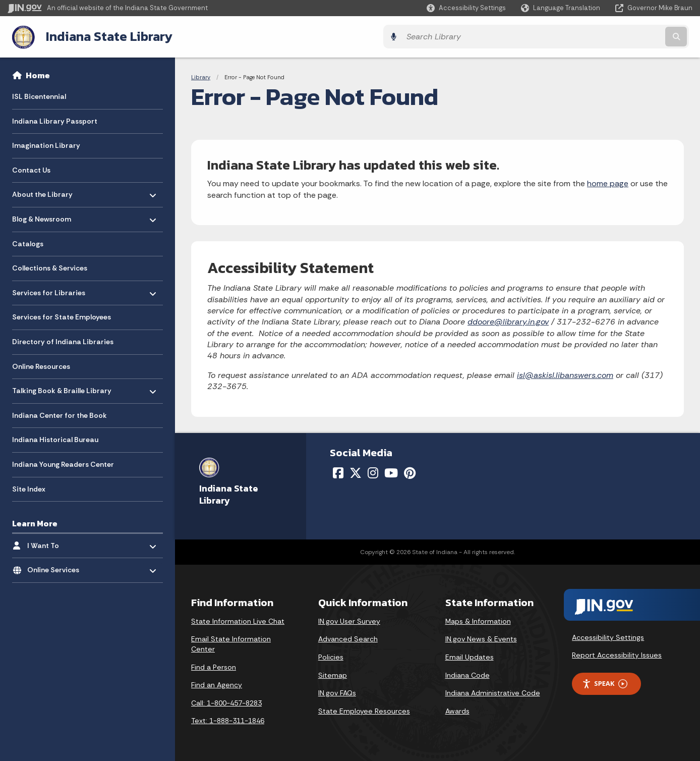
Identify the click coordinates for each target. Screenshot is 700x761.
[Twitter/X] (356, 472)
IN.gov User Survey (349, 620)
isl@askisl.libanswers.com (565, 374)
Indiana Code (468, 674)
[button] (466, 8)
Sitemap (333, 674)
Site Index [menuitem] (29, 487)
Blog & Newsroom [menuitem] (42, 215)
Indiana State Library (105, 36)
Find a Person (214, 666)
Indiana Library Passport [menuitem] (55, 120)
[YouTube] (391, 472)
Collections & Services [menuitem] (50, 267)
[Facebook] (338, 472)
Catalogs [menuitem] (28, 242)
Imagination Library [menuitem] (46, 144)
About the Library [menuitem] (42, 191)
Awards (457, 710)
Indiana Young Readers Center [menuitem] (63, 463)
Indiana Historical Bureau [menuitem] (55, 439)
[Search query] (608, 36)
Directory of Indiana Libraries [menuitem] (63, 340)
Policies (331, 656)
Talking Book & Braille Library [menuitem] (62, 387)
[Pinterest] (410, 472)
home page (608, 182)
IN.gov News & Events (481, 638)
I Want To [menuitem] (57, 542)
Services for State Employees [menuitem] (62, 316)
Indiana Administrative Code (493, 692)
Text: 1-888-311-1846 (228, 720)
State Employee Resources (364, 710)
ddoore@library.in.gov (508, 321)
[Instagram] (373, 472)
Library (201, 76)
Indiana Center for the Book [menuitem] (60, 414)
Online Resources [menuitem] (41, 365)
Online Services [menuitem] (57, 566)
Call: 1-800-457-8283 (226, 701)
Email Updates (470, 656)
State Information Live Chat (238, 620)
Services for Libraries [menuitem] (49, 289)
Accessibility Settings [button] (608, 636)
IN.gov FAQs (337, 692)
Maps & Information (478, 620)
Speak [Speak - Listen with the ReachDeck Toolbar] (605, 683)
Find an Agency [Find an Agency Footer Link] (217, 684)
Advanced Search (348, 638)
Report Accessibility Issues (617, 654)
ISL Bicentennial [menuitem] (39, 95)
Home (38, 74)
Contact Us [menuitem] (31, 169)
